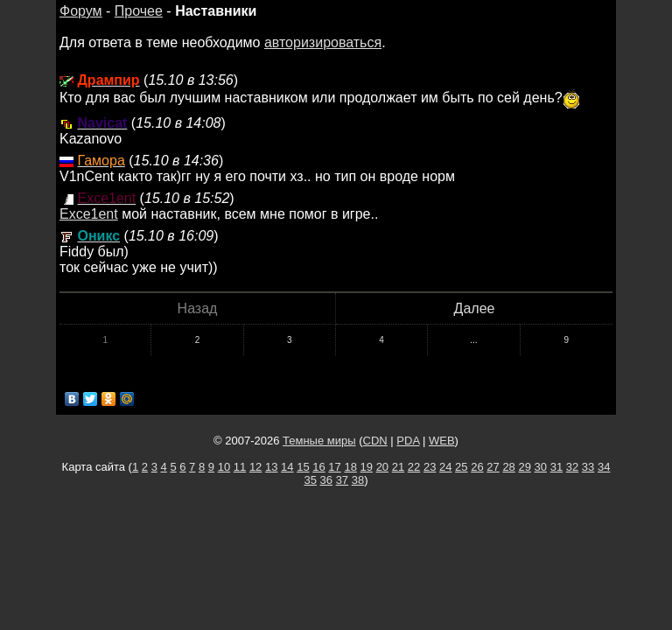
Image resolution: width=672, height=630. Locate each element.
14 (287, 467)
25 (461, 467)
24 (445, 467)
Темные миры (319, 441)
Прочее (139, 11)
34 (604, 467)
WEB (442, 441)
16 (318, 467)
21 (398, 467)
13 (271, 467)
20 (382, 467)
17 (334, 467)
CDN (375, 441)
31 (556, 467)
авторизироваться (323, 42)
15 (303, 467)
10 (224, 467)
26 (477, 467)
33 (588, 467)
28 (508, 467)
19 (367, 467)
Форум (81, 11)
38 (358, 480)
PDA (408, 441)
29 (524, 467)
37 (342, 480)
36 (326, 480)
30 (541, 467)
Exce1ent (89, 214)
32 (572, 467)
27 (493, 467)
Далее (475, 308)
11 (240, 467)
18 (350, 467)
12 (255, 467)
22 (414, 467)
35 (310, 480)
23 (430, 467)
